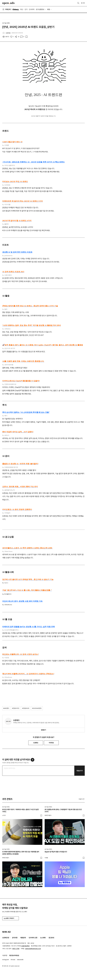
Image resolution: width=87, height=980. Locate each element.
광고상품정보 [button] (40, 9)
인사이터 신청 (33, 938)
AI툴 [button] (48, 9)
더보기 (82, 799)
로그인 (83, 3)
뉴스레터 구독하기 (11, 918)
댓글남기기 (80, 771)
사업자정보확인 (25, 946)
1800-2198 (16, 949)
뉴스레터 (43, 938)
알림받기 (43, 730)
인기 (26, 9)
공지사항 (15, 938)
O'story (16, 10)
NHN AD (7, 932)
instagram (6, 960)
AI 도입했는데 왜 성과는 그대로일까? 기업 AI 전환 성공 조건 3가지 (63, 811)
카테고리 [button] (6, 9)
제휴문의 (23, 938)
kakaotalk (20, 960)
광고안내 (51, 938)
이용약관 (5, 955)
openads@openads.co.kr (33, 949)
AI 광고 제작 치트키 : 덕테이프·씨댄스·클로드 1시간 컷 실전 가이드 (20, 811)
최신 (22, 9)
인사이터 (32, 9)
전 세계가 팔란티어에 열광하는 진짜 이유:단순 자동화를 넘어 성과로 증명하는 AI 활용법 (21, 853)
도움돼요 (36, 743)
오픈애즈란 (6, 938)
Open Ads (8, 3)
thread (13, 960)
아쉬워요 (51, 743)
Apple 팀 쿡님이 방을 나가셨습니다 (56, 852)
